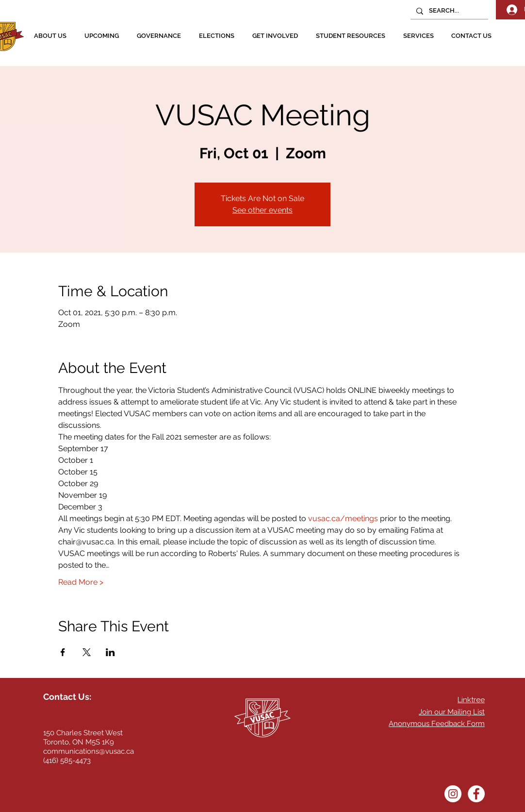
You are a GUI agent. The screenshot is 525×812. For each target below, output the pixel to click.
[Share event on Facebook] (63, 652)
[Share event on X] (87, 652)
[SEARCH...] (448, 11)
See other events (262, 210)
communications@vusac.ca (89, 751)
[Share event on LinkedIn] (110, 652)
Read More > (81, 582)
